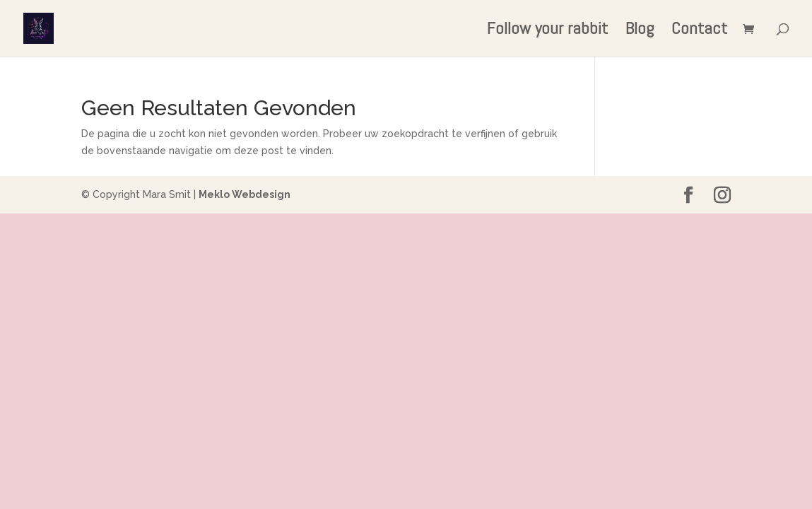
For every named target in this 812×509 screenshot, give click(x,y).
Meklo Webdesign (245, 194)
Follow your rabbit (547, 31)
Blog (640, 31)
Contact (699, 31)
